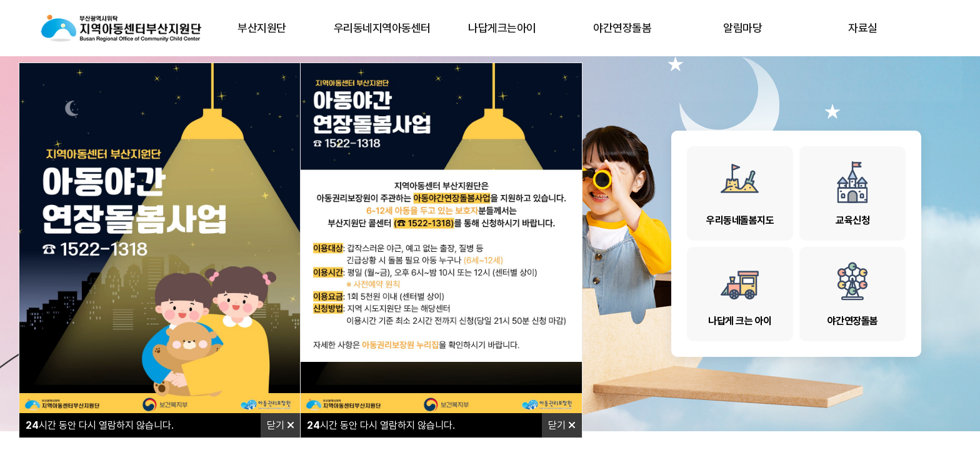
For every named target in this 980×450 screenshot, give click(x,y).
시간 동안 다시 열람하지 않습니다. (100, 425)
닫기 (281, 425)
